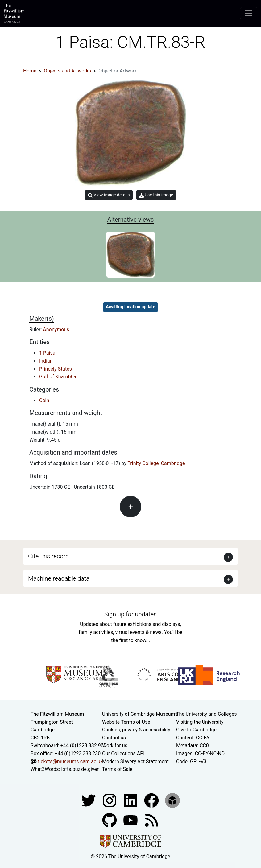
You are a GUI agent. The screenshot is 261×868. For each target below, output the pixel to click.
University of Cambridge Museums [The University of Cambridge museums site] (140, 714)
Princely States (56, 369)
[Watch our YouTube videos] (131, 820)
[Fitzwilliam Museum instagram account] (110, 800)
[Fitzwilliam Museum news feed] (151, 820)
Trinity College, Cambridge (156, 463)
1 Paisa (47, 353)
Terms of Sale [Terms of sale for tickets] (117, 769)
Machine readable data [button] (59, 578)
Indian (46, 361)
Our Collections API (123, 753)
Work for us (115, 745)
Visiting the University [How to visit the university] (200, 722)
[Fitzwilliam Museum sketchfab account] (172, 800)
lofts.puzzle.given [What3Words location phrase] (80, 769)
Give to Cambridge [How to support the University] (196, 730)
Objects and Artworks (67, 71)
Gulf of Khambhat (58, 377)
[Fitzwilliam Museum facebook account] (131, 800)
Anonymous (56, 329)
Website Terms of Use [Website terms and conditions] (126, 722)
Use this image (156, 195)
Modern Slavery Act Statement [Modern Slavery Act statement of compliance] (135, 761)
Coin (44, 400)
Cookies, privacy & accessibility (136, 730)
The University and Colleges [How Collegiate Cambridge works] (206, 714)
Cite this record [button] (48, 556)
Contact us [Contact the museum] (114, 738)
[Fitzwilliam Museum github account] (110, 820)
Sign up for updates (130, 614)
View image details (109, 195)
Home (30, 71)
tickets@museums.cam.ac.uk (70, 761)
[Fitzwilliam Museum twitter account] (89, 800)
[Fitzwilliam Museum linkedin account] (152, 800)
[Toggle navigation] (249, 13)
